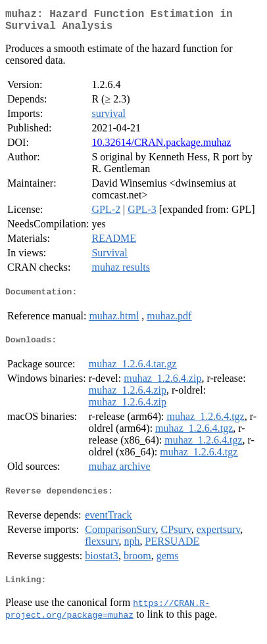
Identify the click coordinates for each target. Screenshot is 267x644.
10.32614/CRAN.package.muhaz (161, 148)
